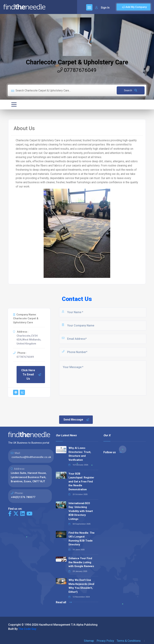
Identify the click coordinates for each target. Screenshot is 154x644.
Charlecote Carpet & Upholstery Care (77, 62)
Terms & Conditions (129, 641)
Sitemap (89, 641)
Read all (64, 602)
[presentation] (85, 405)
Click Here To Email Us (31, 374)
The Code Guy (27, 629)
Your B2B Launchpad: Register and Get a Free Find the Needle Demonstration (81, 482)
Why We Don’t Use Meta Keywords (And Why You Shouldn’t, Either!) (81, 586)
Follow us (112, 452)
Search (131, 90)
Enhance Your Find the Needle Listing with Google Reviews (81, 562)
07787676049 (77, 70)
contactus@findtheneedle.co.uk (31, 457)
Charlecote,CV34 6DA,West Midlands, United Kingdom (29, 340)
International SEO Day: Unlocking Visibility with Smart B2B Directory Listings (81, 511)
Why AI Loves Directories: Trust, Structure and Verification (80, 454)
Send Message (76, 420)
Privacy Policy (105, 641)
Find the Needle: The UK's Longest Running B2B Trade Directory (82, 539)
